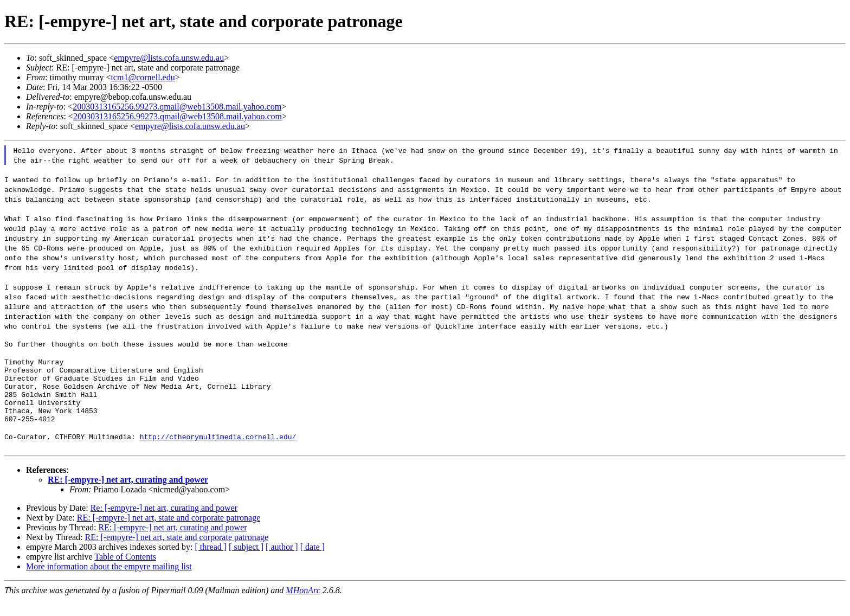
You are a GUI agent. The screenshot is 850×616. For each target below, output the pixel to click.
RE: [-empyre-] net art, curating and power (128, 496)
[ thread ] (211, 563)
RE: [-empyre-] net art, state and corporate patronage (169, 534)
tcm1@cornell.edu (143, 77)
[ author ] (282, 563)
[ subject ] (246, 563)
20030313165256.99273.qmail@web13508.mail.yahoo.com (177, 107)
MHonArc (303, 607)
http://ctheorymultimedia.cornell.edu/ (218, 453)
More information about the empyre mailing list (109, 583)
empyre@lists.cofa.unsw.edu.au (169, 58)
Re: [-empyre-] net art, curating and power (164, 524)
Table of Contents (125, 573)
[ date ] (313, 563)
